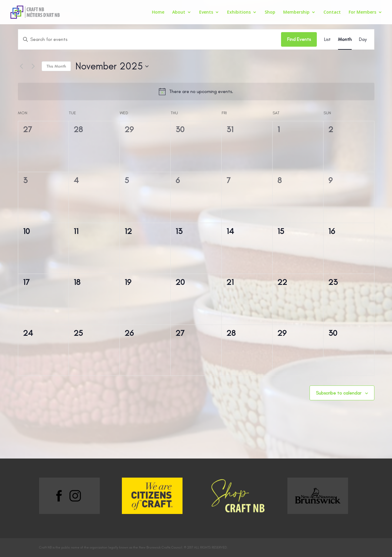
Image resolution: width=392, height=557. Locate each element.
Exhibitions (239, 12)
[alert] (196, 92)
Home (158, 12)
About (179, 12)
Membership (296, 12)
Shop (270, 12)
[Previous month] (22, 66)
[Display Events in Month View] (345, 39)
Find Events (299, 39)
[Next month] (33, 66)
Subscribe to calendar (339, 393)
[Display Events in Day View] (363, 39)
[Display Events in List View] (327, 39)
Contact (332, 12)
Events (206, 12)
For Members (362, 12)
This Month (56, 66)
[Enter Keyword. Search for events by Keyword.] (150, 39)
